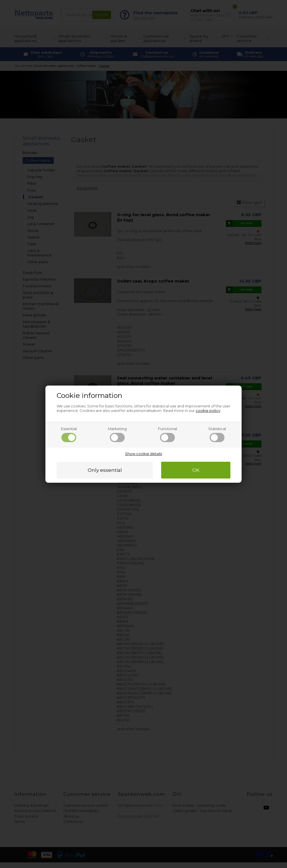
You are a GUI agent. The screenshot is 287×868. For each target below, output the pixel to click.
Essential (69, 434)
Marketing (117, 434)
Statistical (217, 434)
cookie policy (208, 410)
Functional (168, 434)
